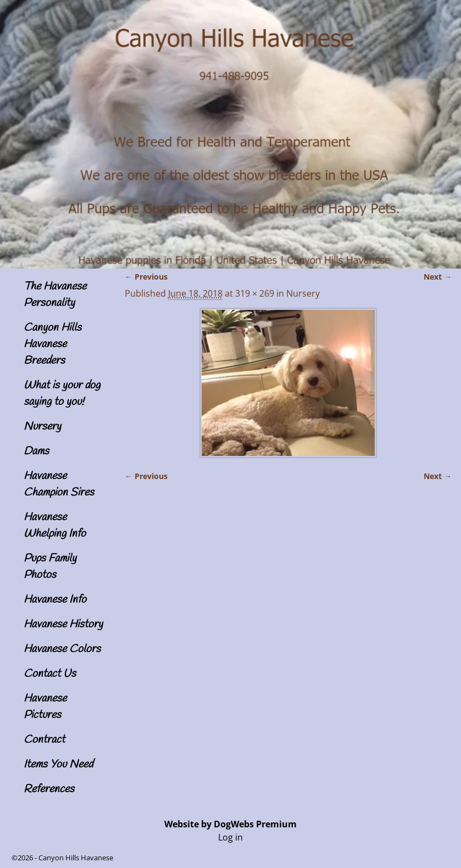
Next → (438, 277)
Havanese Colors (62, 649)
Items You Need (58, 764)
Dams (36, 451)
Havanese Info (55, 600)
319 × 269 (255, 293)
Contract (44, 740)
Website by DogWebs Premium (230, 824)
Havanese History (63, 624)
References (49, 789)
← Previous (146, 277)
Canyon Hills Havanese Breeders (52, 344)
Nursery (42, 427)
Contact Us (50, 674)
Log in (230, 837)
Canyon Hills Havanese (76, 858)
